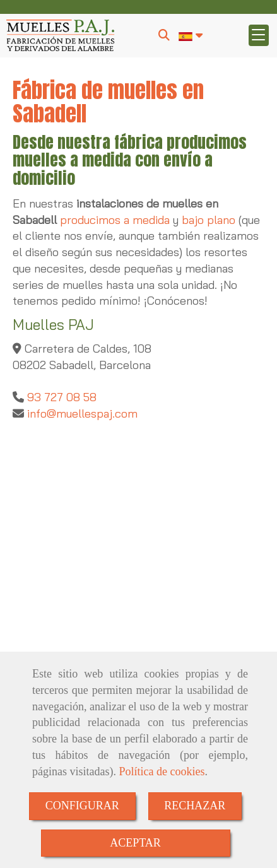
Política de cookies (162, 771)
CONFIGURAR (82, 806)
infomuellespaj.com (81, 413)
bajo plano (209, 220)
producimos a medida (115, 220)
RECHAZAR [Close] (195, 806)
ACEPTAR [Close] (135, 843)
